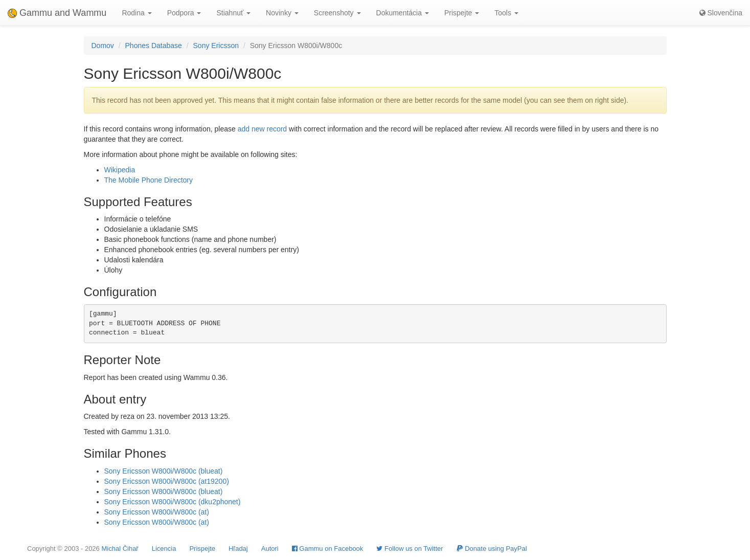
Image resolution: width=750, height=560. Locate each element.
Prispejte (202, 548)
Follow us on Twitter (410, 548)
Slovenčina (721, 13)
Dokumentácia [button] (403, 13)
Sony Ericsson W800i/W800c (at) (157, 512)
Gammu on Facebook (328, 548)
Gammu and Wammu (57, 13)
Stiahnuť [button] (233, 13)
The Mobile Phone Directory (149, 180)
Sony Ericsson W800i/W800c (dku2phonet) (173, 502)
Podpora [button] (184, 13)
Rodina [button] (137, 13)
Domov (103, 46)
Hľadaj (238, 548)
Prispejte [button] (462, 13)
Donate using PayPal (492, 548)
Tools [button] (506, 13)
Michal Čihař (120, 548)
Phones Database (154, 46)
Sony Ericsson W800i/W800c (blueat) (164, 471)
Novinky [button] (282, 13)
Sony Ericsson (216, 46)
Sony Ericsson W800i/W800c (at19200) (167, 481)
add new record (263, 129)
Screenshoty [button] (337, 13)
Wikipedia (120, 170)
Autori (270, 548)
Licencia (164, 548)
